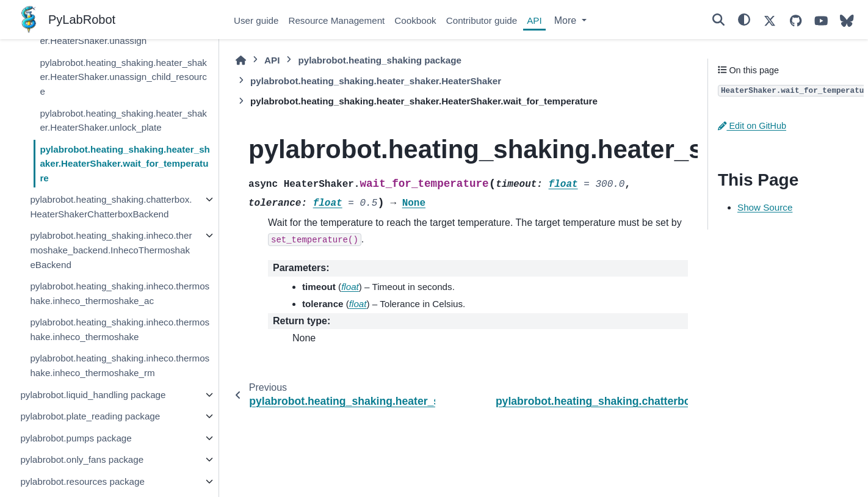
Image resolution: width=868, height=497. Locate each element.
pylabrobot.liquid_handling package (93, 395)
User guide (256, 20)
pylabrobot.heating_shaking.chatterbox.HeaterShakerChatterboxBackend (111, 207)
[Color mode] (744, 20)
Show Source (765, 207)
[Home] (241, 60)
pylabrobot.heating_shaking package (380, 60)
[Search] (718, 20)
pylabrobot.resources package (82, 481)
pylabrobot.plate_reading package (90, 416)
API (534, 20)
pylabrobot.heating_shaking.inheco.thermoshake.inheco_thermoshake (120, 329)
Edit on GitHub (752, 126)
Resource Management (336, 20)
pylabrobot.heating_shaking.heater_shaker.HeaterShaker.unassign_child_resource (123, 77)
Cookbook (415, 20)
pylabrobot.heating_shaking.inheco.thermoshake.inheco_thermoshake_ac (120, 293)
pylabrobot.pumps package (76, 438)
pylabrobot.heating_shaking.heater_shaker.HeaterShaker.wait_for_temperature (125, 164)
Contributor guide (482, 20)
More (567, 20)
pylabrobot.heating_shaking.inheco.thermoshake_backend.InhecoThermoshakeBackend (111, 250)
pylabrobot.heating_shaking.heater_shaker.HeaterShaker (376, 81)
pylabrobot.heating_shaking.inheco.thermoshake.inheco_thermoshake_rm (120, 365)
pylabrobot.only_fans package (82, 459)
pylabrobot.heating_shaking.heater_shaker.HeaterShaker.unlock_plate (123, 121)
